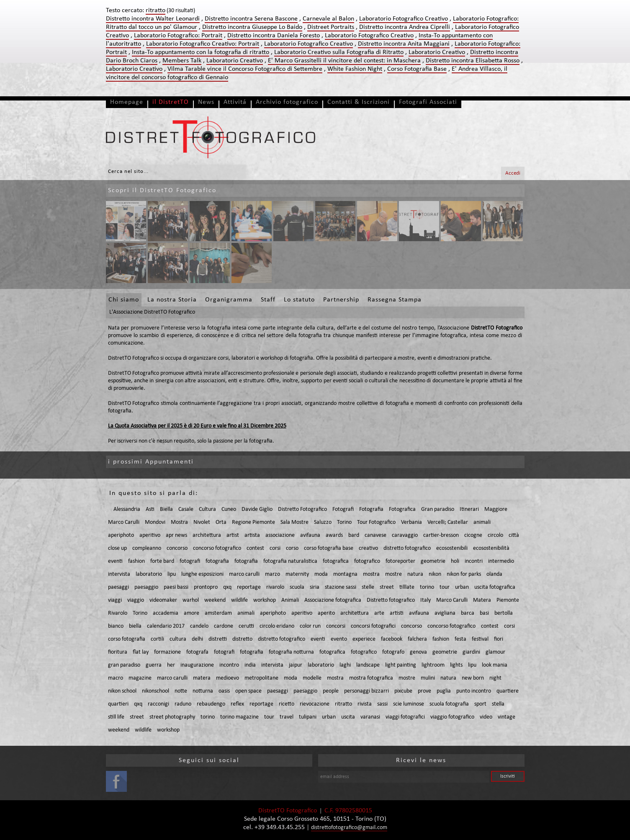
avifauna (310, 535)
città (514, 535)
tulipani (308, 717)
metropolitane (261, 678)
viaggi (115, 600)
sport (480, 704)
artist (233, 535)
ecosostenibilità (491, 548)
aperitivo (150, 535)
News (206, 102)
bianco (116, 626)
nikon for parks (464, 574)
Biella (166, 509)
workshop (265, 600)
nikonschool (156, 691)
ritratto (343, 704)
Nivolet (202, 522)
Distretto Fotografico (302, 509)
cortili (157, 639)
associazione (280, 535)
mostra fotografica (371, 678)
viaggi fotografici (405, 717)
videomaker (163, 600)
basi (484, 613)
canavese (375, 535)
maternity (297, 574)
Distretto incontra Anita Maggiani (404, 44)
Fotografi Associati (428, 102)
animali (482, 522)
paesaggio (146, 587)
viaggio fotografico (452, 717)
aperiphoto (121, 535)
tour (445, 587)
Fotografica (402, 509)
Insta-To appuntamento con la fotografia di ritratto (201, 52)
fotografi (190, 561)
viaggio (136, 600)
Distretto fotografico (391, 600)
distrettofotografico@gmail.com (349, 828)
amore (192, 613)
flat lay (141, 652)
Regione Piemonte (253, 522)
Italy (426, 600)
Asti (150, 509)
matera (202, 678)
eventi (115, 561)
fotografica (336, 561)
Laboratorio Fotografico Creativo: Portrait (203, 44)
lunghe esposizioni (202, 574)
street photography (172, 717)
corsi (275, 548)
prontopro (206, 587)
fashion (136, 561)
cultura (178, 639)
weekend (215, 600)
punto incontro (474, 691)
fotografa (197, 652)
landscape (368, 665)
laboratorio (149, 574)
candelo (199, 626)
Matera (482, 600)
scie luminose (409, 704)
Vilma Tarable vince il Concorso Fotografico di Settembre (245, 69)
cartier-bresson (441, 535)
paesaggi (118, 587)
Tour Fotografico (376, 522)
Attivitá (235, 102)
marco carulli (244, 574)
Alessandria (127, 509)
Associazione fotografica (333, 600)
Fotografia (371, 509)
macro (116, 678)
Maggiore (496, 509)
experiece (364, 639)
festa (460, 639)
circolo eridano (277, 626)
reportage (249, 587)
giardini (471, 652)
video (486, 717)
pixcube (403, 691)
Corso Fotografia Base (417, 69)
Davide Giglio (257, 509)
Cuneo (229, 509)
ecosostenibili (452, 548)
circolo (495, 535)
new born (473, 678)
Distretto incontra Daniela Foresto (274, 36)
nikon (435, 574)
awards (334, 535)
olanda (494, 574)
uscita (348, 717)
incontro (229, 665)
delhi (197, 639)
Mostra (179, 522)
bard (354, 535)
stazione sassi (341, 587)
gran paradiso (124, 665)
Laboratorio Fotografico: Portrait (178, 36)
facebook (392, 639)
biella (135, 626)
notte (181, 691)
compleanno (147, 548)
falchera (417, 639)
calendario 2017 (166, 626)
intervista (119, 574)
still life (116, 717)
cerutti (246, 626)
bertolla (504, 613)
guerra (154, 665)
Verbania (411, 522)
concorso (177, 548)
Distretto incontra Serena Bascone (251, 19)
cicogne (473, 535)
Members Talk (182, 61)
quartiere (508, 691)
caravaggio (405, 535)
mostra (371, 574)
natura (415, 574)
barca (468, 613)
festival (480, 639)
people (331, 691)
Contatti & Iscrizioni (359, 102)
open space (248, 691)
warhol (191, 600)
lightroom (433, 665)
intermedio (501, 561)
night (495, 678)
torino (427, 587)
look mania (495, 665)
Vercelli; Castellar (448, 522)
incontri (474, 561)
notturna (203, 691)
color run (310, 626)
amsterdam (218, 613)
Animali (290, 600)
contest (255, 548)
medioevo (228, 678)
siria (315, 587)
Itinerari (469, 509)
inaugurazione (197, 665)
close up (117, 548)
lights (456, 665)
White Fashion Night (355, 69)
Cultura (207, 509)
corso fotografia (127, 639)
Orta (221, 522)
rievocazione (315, 704)
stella (498, 704)
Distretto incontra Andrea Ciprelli (405, 27)
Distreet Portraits (331, 27)
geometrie (433, 561)
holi (455, 561)
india (250, 665)
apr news (176, 535)
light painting (401, 665)
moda (321, 574)
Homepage (127, 102)
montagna (345, 574)
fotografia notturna (291, 652)
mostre (393, 574)
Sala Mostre (294, 522)
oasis (224, 691)
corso (292, 548)
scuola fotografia (449, 704)
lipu (172, 574)
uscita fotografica (495, 587)
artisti (397, 613)
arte (379, 613)
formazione (167, 652)
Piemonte (508, 600)
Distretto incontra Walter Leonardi (153, 19)
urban (462, 587)
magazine (140, 678)
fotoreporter (400, 561)
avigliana (445, 613)
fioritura (118, 652)
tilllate (407, 587)
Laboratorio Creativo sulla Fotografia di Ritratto (339, 52)
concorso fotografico (217, 548)
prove (424, 691)
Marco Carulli (124, 522)
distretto (242, 639)
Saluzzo (323, 522)
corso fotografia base (329, 548)
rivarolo (275, 587)
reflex (237, 704)
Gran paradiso (438, 509)
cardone (224, 626)
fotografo (393, 652)
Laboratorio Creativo (437, 52)
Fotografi (343, 509)
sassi (382, 704)
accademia (166, 613)
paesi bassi (176, 587)
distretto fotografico (407, 548)
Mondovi (155, 522)
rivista (365, 704)
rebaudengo (211, 704)
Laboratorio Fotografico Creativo (404, 19)
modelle (312, 678)
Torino (344, 522)
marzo (273, 574)
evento (339, 639)
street (387, 587)
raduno (183, 704)
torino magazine (239, 717)
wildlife (239, 600)
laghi (345, 665)
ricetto (287, 704)
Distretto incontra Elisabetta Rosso (473, 61)
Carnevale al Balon (328, 19)
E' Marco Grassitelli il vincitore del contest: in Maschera (344, 61)
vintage (507, 717)
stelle (368, 587)
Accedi (513, 173)
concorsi (336, 626)
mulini (428, 678)
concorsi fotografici (373, 626)
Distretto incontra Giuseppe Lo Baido (252, 27)
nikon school (122, 691)
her (171, 665)
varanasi (370, 717)
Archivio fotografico (287, 102)
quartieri (118, 704)
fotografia (217, 561)
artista (252, 535)
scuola (297, 587)
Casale (186, 509)
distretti (218, 639)
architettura (207, 535)
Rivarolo (118, 613)
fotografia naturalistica (290, 561)
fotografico (367, 561)
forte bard (162, 561)
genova (418, 652)
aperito (326, 613)
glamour (495, 652)
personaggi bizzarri (366, 691)
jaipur (296, 665)
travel (287, 717)
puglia (444, 691)
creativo (368, 548)
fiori (499, 639)
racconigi (158, 704)
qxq (227, 587)
